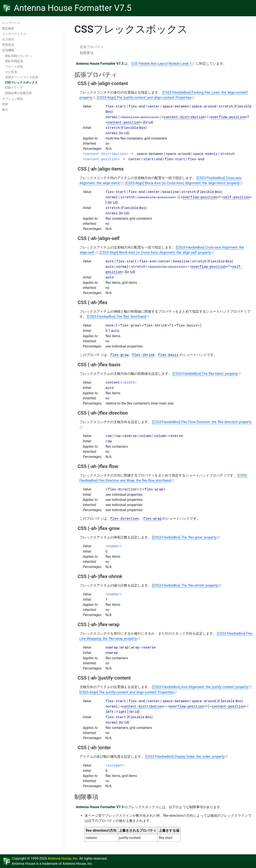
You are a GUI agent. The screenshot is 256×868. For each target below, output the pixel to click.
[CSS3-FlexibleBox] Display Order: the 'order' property (185, 757)
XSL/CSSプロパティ (19, 56)
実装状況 (8, 45)
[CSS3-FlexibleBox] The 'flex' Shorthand (116, 317)
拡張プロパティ (92, 47)
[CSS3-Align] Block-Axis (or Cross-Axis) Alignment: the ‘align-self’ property (155, 252)
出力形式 (8, 39)
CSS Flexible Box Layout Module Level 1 (161, 64)
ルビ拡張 (11, 72)
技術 (5, 104)
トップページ (11, 23)
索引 (5, 110)
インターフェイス (14, 34)
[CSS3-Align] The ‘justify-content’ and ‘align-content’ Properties (144, 98)
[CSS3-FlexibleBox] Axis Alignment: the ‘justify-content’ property (200, 687)
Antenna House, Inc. (63, 858)
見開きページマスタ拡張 (22, 77)
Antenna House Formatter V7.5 (73, 8)
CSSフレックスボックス (21, 82)
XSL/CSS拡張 (14, 61)
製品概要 (8, 28)
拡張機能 (8, 50)
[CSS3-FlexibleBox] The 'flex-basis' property (205, 374)
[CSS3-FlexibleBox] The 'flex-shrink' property (185, 585)
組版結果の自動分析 (19, 93)
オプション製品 (13, 99)
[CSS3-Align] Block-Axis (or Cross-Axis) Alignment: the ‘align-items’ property (182, 183)
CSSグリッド (14, 88)
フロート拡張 (14, 66)
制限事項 (87, 53)
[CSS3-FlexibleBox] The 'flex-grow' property (184, 537)
